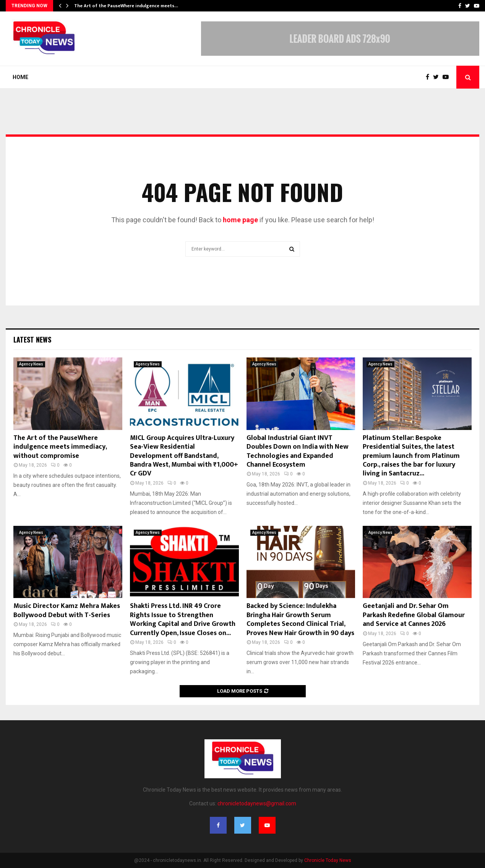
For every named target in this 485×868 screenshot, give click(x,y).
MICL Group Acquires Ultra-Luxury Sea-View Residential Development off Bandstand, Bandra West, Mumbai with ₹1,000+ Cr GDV (184, 456)
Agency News (31, 364)
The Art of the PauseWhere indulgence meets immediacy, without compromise (60, 447)
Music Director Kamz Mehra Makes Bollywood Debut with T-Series (67, 610)
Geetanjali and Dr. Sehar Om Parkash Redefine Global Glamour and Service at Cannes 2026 (414, 615)
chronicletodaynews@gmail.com (257, 803)
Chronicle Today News (328, 860)
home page (240, 220)
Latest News (32, 339)
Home (20, 77)
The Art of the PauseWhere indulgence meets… (126, 6)
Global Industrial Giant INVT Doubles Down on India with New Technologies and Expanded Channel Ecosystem (298, 451)
